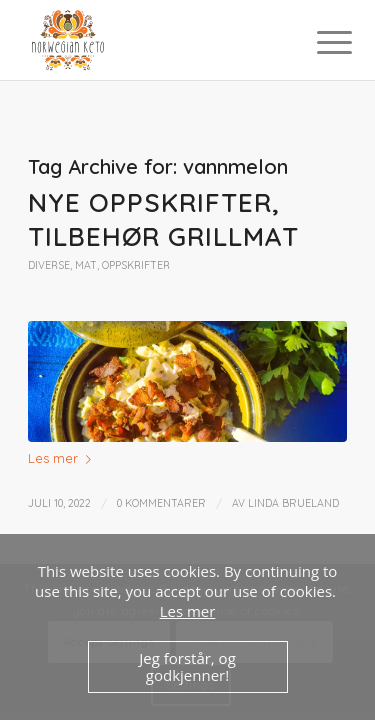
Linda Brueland (293, 503)
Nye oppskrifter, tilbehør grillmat (163, 219)
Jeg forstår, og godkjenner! (187, 666)
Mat (86, 265)
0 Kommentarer (161, 503)
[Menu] (319, 42)
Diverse (49, 265)
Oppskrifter (136, 265)
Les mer (63, 458)
